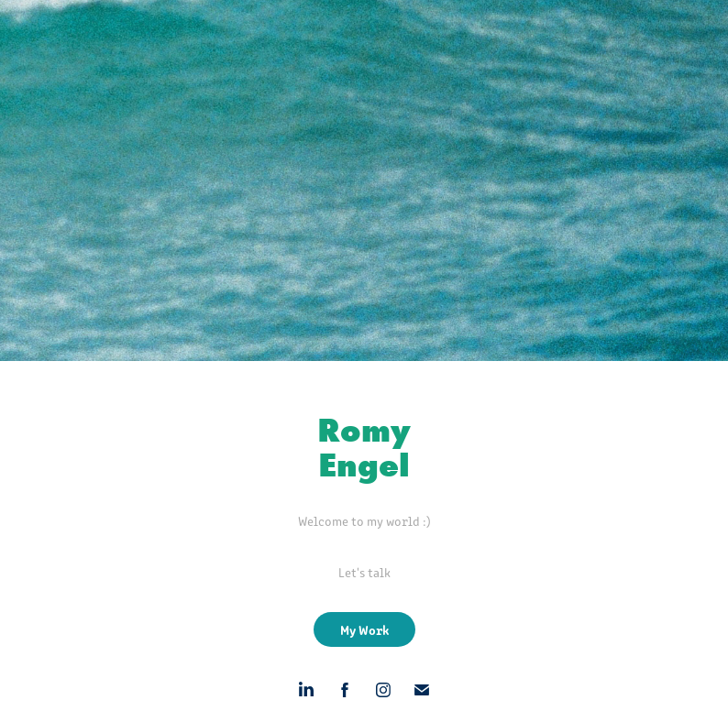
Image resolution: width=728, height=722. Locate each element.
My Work (364, 629)
